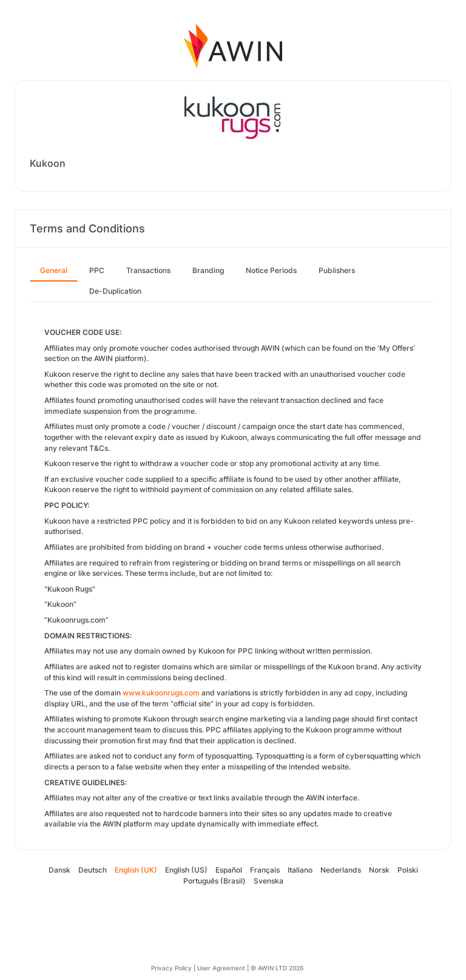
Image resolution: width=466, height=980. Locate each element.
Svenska (268, 881)
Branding (208, 270)
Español (229, 870)
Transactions (148, 270)
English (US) (186, 870)
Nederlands (341, 870)
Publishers (337, 270)
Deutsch (93, 870)
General (54, 270)
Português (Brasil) (214, 881)
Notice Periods (271, 270)
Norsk (379, 870)
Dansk (59, 870)
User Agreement (221, 968)
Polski (408, 870)
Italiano (300, 870)
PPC (97, 270)
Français (265, 870)
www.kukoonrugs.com (161, 693)
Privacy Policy (171, 968)
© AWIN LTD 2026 (277, 968)
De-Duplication (115, 291)
